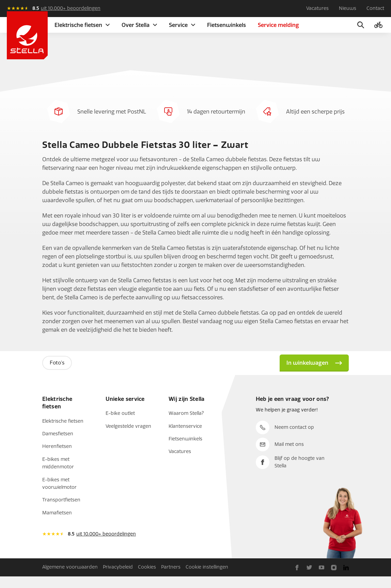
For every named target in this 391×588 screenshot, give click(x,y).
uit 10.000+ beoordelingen (71, 8)
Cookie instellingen (207, 579)
